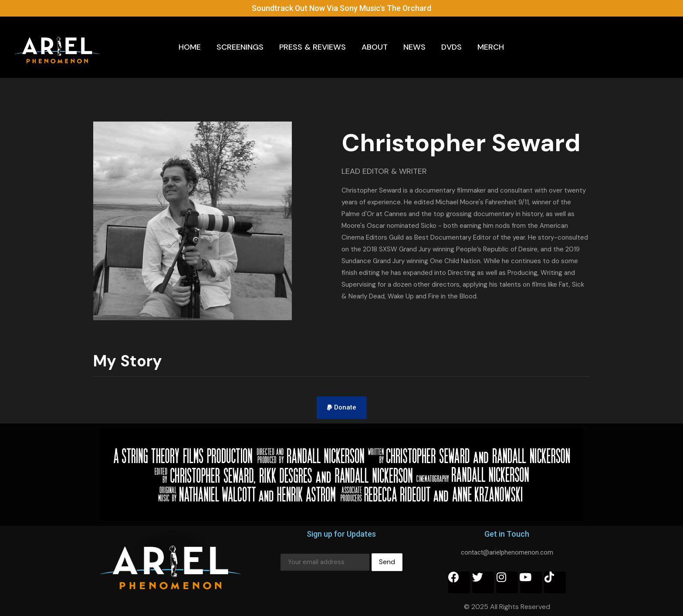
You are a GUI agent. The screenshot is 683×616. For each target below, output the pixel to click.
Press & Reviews (313, 47)
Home (190, 47)
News (414, 47)
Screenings (240, 47)
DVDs (451, 47)
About (375, 47)
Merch (491, 47)
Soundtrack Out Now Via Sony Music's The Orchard (342, 8)
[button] (342, 408)
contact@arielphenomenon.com (507, 552)
